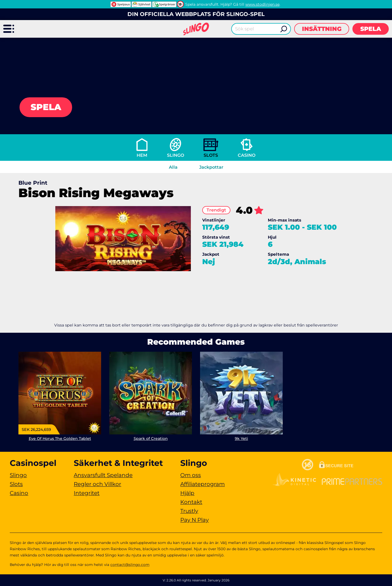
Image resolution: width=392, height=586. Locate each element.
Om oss (191, 475)
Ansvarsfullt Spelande (103, 475)
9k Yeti (241, 438)
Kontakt (191, 502)
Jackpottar (211, 167)
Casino (247, 155)
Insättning (322, 29)
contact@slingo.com (130, 565)
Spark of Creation (151, 438)
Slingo (176, 155)
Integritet (87, 493)
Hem (142, 155)
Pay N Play (195, 520)
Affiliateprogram (203, 484)
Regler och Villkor (97, 484)
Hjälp (187, 493)
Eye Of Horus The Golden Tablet (60, 438)
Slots (211, 155)
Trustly (189, 511)
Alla (173, 167)
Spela (371, 29)
